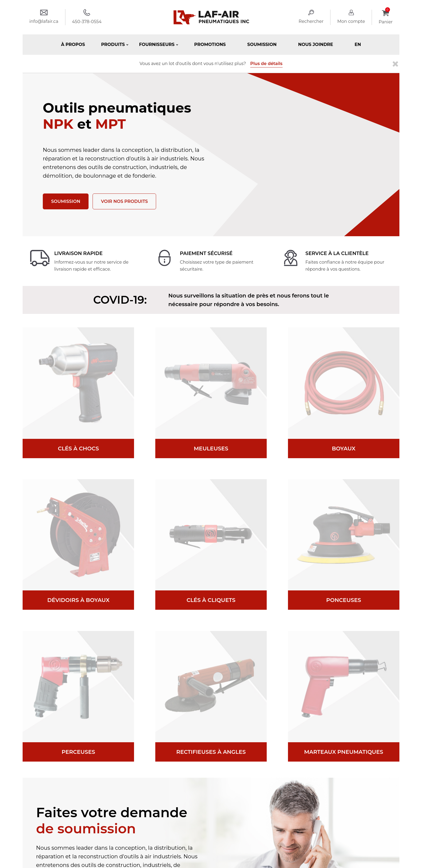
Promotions (210, 44)
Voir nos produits (124, 201)
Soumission (262, 44)
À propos (73, 44)
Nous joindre (316, 44)
